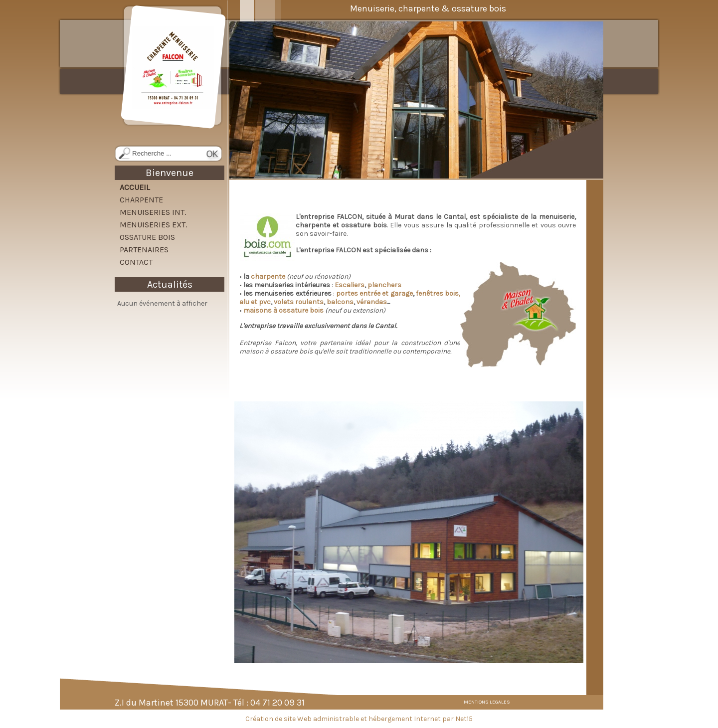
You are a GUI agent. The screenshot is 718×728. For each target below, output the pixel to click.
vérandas (372, 302)
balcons (340, 302)
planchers (384, 285)
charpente (269, 276)
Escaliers (350, 285)
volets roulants (299, 302)
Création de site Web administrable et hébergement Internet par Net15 (359, 719)
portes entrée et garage (374, 293)
